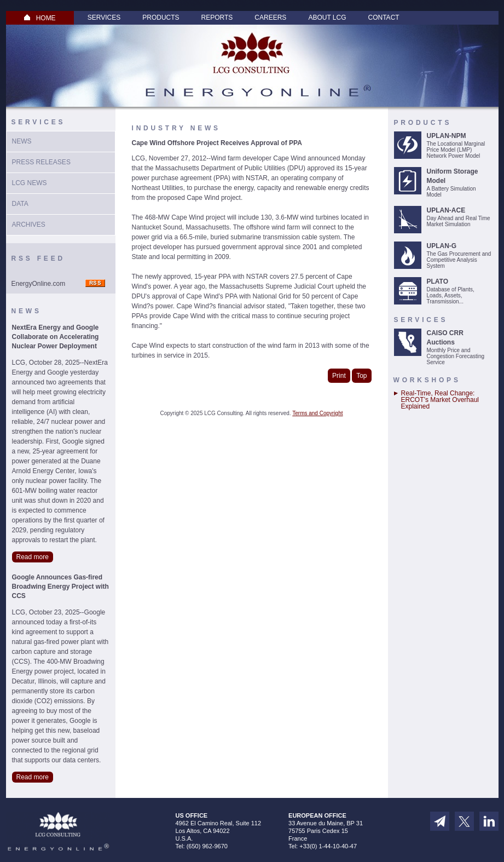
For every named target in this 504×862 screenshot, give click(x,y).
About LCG (327, 18)
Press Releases (41, 162)
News (22, 141)
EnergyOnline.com (39, 284)
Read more (33, 557)
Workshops (427, 380)
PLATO (438, 281)
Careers (270, 18)
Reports (217, 18)
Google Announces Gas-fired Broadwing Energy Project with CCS (60, 587)
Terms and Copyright (317, 413)
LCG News (30, 183)
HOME (40, 18)
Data (20, 204)
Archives (29, 225)
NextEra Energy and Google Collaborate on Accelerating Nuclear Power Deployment (56, 337)
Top (361, 376)
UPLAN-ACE (446, 210)
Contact (384, 18)
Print (339, 376)
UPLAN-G (442, 246)
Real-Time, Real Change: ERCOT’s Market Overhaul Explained (440, 400)
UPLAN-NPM (447, 136)
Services (104, 18)
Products (161, 18)
